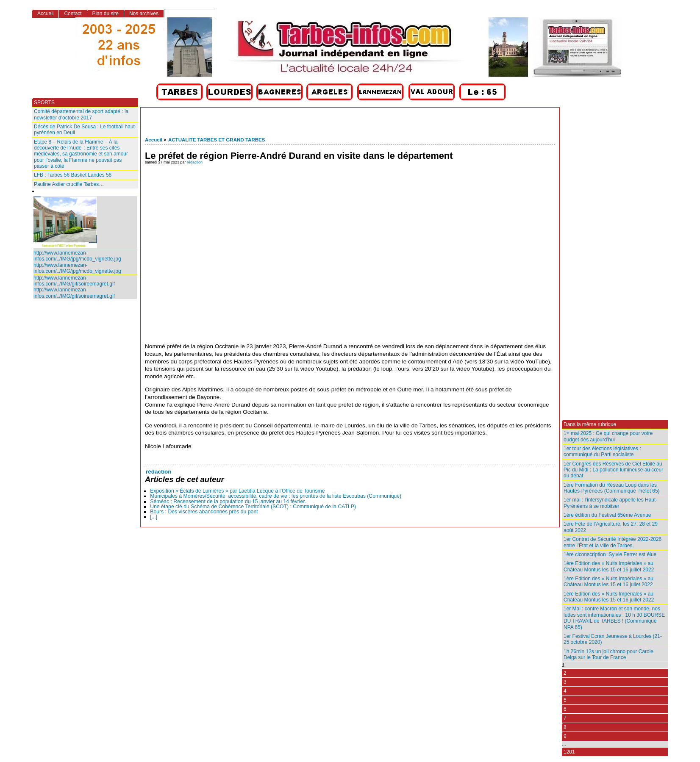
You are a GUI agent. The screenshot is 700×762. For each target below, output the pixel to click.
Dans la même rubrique (590, 424)
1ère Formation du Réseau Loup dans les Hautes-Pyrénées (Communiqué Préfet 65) (612, 488)
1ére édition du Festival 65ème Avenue (607, 515)
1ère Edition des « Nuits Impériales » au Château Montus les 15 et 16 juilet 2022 (608, 582)
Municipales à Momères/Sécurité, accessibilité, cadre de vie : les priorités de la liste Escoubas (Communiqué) (276, 496)
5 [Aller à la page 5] (565, 700)
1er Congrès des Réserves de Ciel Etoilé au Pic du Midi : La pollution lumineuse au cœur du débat (613, 470)
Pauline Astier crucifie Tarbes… (69, 184)
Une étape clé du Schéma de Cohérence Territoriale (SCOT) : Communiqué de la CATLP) (253, 507)
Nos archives (144, 14)
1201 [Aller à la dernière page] (569, 752)
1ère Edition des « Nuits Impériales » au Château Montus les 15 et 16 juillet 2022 (609, 566)
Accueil (154, 140)
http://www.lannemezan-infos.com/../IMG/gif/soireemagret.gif (74, 281)
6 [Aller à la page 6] (565, 709)
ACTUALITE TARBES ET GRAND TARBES (217, 140)
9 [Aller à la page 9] (565, 736)
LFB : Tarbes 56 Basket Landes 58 (73, 175)
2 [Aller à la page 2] (565, 673)
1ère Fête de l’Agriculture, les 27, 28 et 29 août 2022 (611, 527)
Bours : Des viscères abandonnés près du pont (204, 512)
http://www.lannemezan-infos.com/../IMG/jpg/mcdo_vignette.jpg (77, 256)
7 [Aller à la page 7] (565, 718)
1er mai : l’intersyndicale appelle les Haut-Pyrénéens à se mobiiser (610, 503)
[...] (154, 517)
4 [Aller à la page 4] (565, 691)
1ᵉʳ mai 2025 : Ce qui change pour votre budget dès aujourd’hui (608, 436)
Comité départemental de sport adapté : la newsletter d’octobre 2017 (81, 114)
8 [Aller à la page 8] (565, 727)
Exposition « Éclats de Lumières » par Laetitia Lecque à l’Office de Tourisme (237, 491)
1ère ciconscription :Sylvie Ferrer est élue (610, 554)
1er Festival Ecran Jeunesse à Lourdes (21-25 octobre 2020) (613, 639)
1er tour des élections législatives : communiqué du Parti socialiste (602, 452)
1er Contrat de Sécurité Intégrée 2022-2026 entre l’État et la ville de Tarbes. (612, 542)
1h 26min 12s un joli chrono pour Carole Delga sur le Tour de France (608, 654)
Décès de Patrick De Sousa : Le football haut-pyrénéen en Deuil (85, 130)
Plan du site (106, 14)
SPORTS (44, 103)
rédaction (195, 162)
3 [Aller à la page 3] (565, 682)
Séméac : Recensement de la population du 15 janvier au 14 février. (228, 502)
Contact (73, 14)
